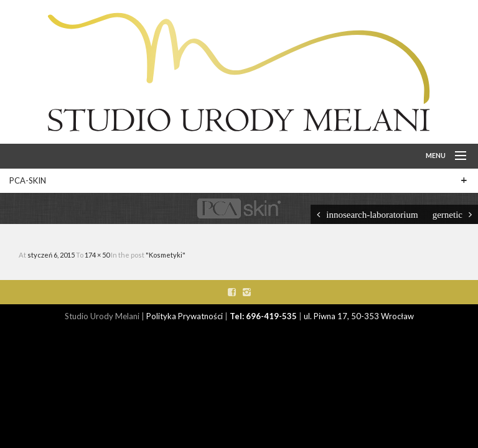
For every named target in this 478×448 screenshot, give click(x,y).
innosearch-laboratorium (372, 214)
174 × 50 (98, 255)
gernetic (448, 214)
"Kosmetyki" (166, 255)
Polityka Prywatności (185, 316)
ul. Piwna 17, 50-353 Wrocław (359, 316)
